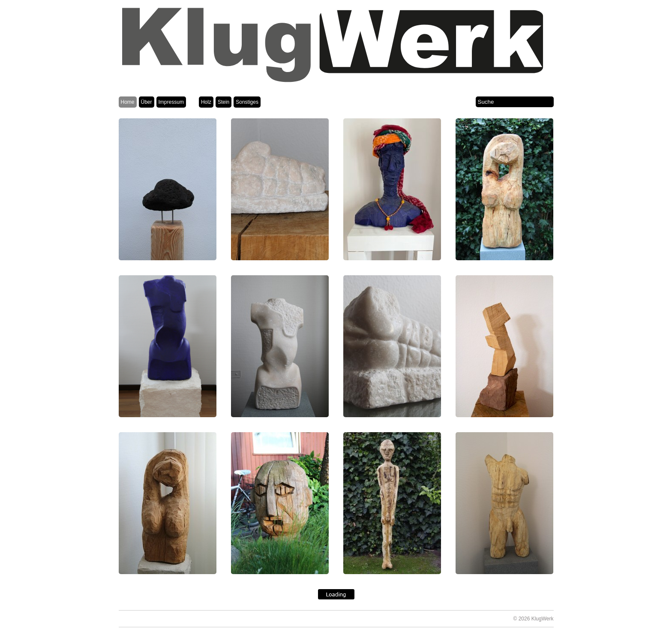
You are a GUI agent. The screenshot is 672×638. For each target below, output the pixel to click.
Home (128, 102)
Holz (206, 102)
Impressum (171, 102)
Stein (223, 102)
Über (147, 102)
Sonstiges (247, 102)
